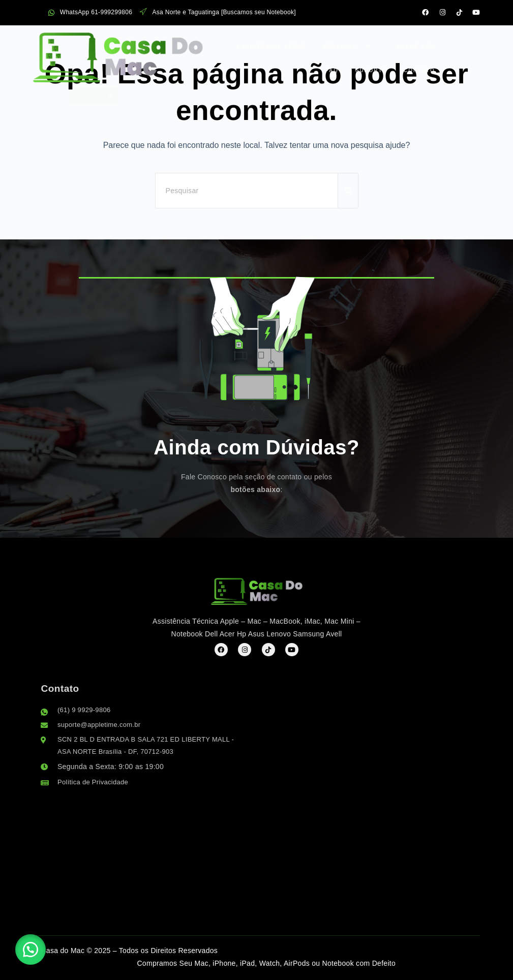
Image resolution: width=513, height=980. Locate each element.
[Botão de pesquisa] (348, 191)
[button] (36, 944)
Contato (339, 67)
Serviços (252, 45)
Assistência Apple (180, 45)
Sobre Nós (311, 45)
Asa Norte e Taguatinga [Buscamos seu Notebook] (218, 12)
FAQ (348, 45)
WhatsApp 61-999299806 (90, 12)
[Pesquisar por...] (247, 191)
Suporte (296, 67)
